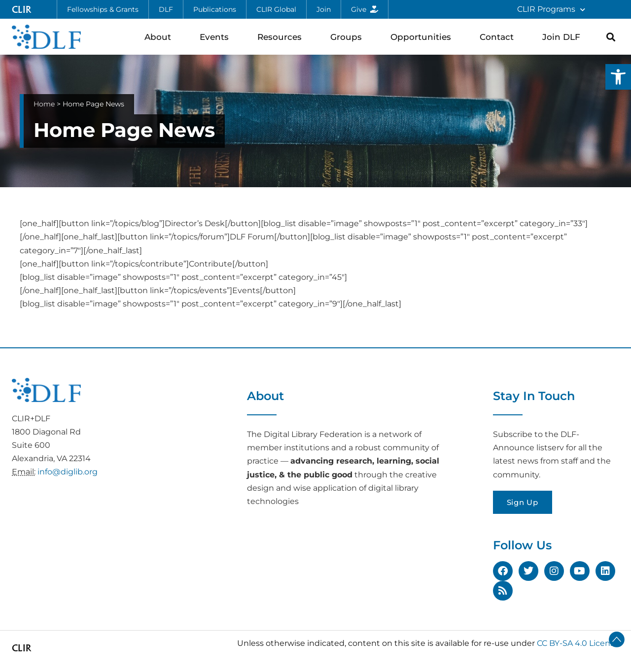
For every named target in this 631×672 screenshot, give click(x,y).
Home (44, 104)
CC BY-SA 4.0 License (578, 643)
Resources (282, 37)
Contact (499, 37)
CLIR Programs (551, 10)
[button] (618, 77)
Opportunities (423, 37)
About (160, 37)
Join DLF (564, 37)
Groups (349, 37)
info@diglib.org (68, 472)
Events (217, 37)
